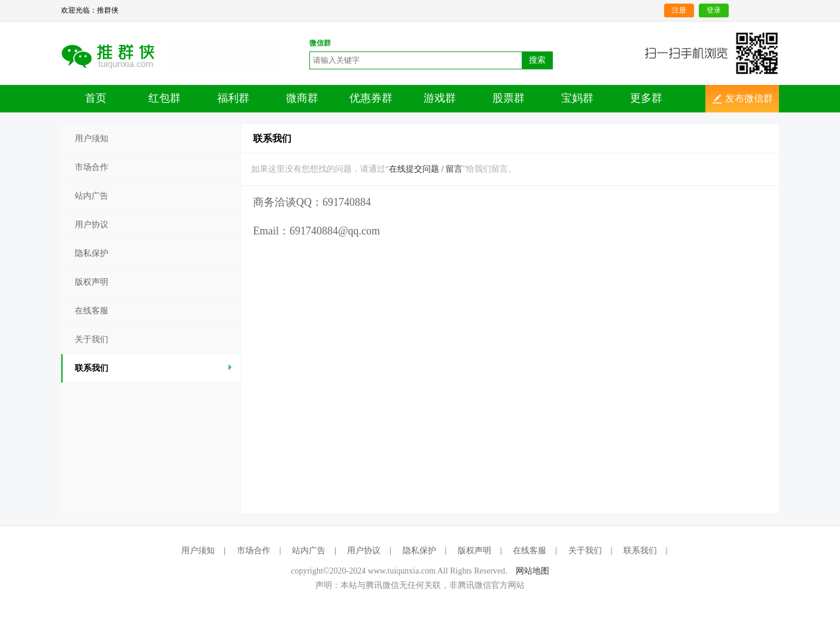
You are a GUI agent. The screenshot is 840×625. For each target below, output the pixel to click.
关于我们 (92, 339)
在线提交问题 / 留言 (426, 169)
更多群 (646, 98)
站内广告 (92, 196)
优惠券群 (371, 98)
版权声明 (92, 282)
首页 (96, 98)
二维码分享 (116, 56)
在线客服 (92, 311)
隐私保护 (92, 253)
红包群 (165, 98)
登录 (714, 10)
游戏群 (440, 98)
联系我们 (155, 368)
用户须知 (92, 138)
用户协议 (92, 225)
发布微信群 (749, 98)
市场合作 (92, 167)
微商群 (302, 98)
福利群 (233, 98)
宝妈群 (577, 98)
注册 (679, 10)
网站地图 (532, 571)
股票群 (509, 98)
